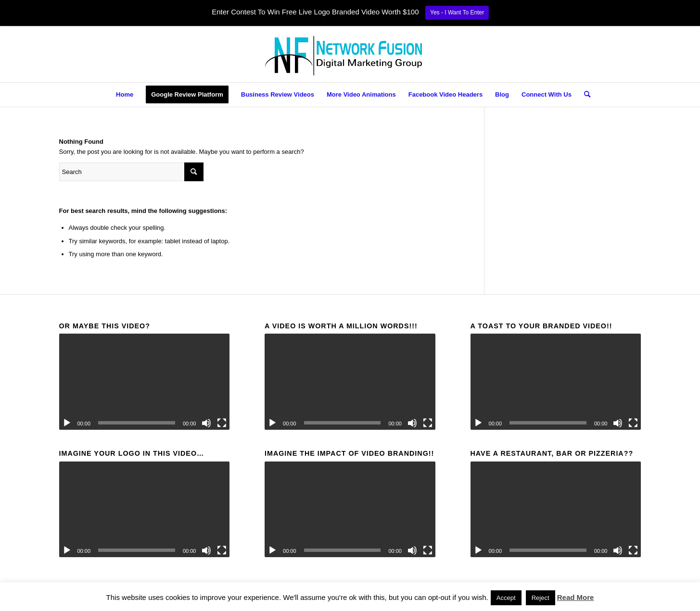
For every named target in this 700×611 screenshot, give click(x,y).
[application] (145, 382)
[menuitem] (125, 95)
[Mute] (206, 423)
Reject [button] (541, 598)
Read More (576, 597)
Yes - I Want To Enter (457, 12)
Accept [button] (506, 598)
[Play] (67, 423)
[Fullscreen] (222, 423)
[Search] (584, 95)
